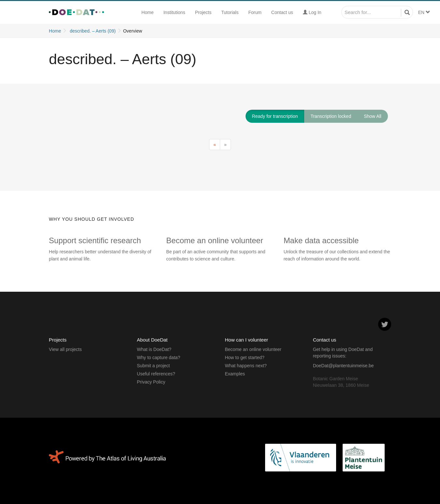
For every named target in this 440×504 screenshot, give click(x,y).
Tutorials (230, 12)
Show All (373, 116)
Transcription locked (331, 116)
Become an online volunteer (253, 349)
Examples (235, 374)
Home (147, 12)
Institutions (174, 12)
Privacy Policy (151, 382)
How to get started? (244, 357)
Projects (203, 12)
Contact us (282, 12)
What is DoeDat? (154, 349)
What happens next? (246, 366)
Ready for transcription (275, 116)
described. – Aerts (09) (93, 31)
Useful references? (156, 374)
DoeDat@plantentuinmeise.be (343, 366)
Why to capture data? (158, 357)
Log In (312, 12)
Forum (255, 12)
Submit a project (153, 366)
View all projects (65, 349)
